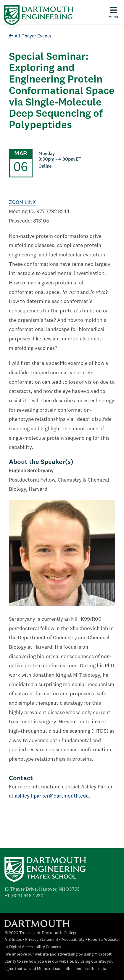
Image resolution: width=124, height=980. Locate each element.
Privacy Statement (42, 940)
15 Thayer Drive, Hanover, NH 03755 (42, 890)
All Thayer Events (30, 36)
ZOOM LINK (22, 203)
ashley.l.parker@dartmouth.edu (52, 796)
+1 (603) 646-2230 (24, 896)
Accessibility (73, 940)
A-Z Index (13, 940)
